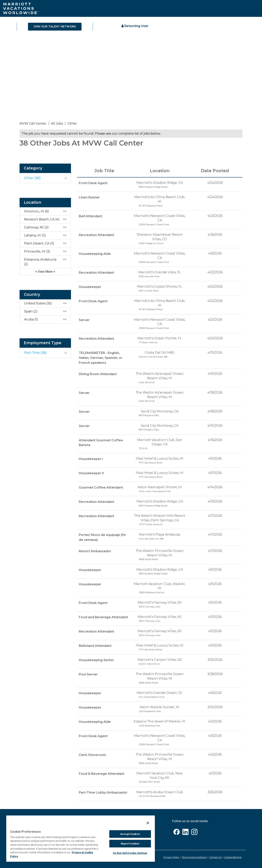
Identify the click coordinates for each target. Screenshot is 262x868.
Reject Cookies (130, 844)
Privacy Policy (171, 856)
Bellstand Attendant (95, 645)
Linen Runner (89, 197)
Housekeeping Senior (96, 659)
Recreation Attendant (96, 235)
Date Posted (215, 171)
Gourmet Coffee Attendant (101, 487)
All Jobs (57, 124)
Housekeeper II (91, 473)
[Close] (148, 823)
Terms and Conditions (194, 856)
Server (84, 320)
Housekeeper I (91, 458)
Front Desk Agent (93, 183)
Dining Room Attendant (98, 373)
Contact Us (215, 856)
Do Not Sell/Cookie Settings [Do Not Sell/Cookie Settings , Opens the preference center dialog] (130, 853)
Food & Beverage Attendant (102, 773)
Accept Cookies (130, 834)
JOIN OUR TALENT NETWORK (55, 26)
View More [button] (46, 272)
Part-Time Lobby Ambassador (103, 791)
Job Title (104, 171)
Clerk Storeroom (92, 754)
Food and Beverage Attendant (103, 616)
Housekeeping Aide (95, 254)
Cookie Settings (233, 856)
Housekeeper (90, 287)
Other (72, 124)
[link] (131, 125)
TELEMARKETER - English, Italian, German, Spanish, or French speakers (101, 357)
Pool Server (88, 673)
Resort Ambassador (95, 550)
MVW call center (33, 124)
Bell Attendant (91, 216)
